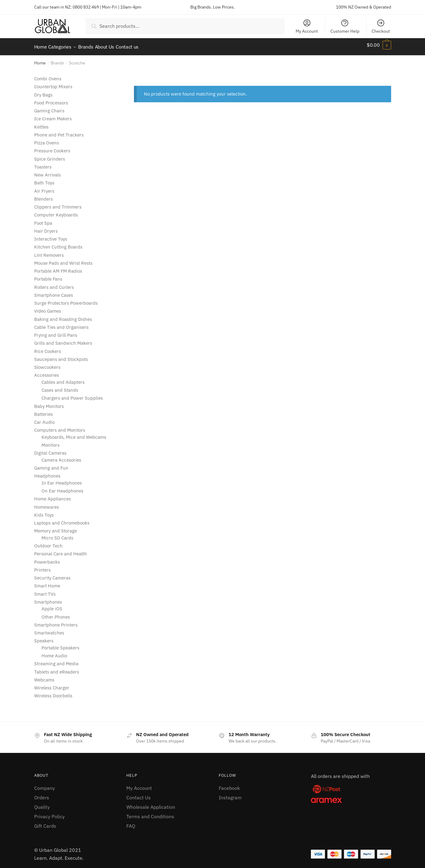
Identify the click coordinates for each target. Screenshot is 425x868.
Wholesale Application (151, 803)
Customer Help (345, 26)
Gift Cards (45, 822)
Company (45, 784)
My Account (307, 26)
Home (40, 59)
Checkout (381, 26)
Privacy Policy (49, 813)
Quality (42, 803)
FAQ (131, 822)
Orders (42, 794)
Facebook (229, 784)
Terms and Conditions (150, 813)
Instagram (230, 794)
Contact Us (139, 794)
